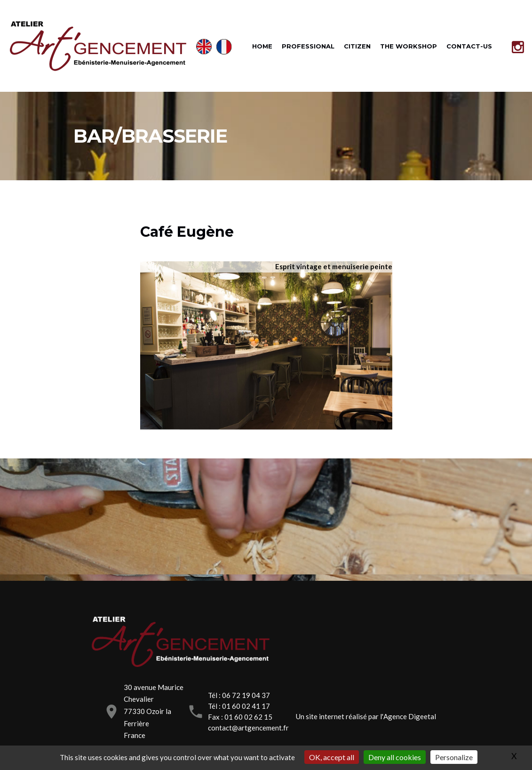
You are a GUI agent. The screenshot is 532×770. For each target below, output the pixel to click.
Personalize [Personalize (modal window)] (454, 757)
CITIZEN (357, 46)
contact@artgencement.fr (248, 728)
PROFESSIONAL (308, 46)
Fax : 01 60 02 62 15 (240, 717)
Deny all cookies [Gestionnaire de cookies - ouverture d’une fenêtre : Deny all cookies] (395, 757)
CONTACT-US (469, 46)
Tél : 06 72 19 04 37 (239, 695)
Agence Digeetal (410, 716)
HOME (262, 46)
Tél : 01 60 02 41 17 (239, 706)
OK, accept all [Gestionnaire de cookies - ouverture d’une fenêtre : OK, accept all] (332, 757)
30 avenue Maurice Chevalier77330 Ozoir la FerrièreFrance (154, 711)
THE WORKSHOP (409, 46)
